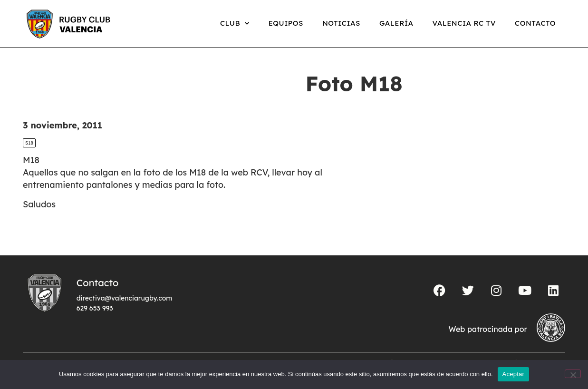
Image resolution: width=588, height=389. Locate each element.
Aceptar (514, 374)
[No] (573, 374)
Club (235, 24)
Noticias (341, 23)
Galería (396, 23)
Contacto (535, 23)
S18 (29, 143)
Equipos (286, 23)
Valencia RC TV (464, 23)
